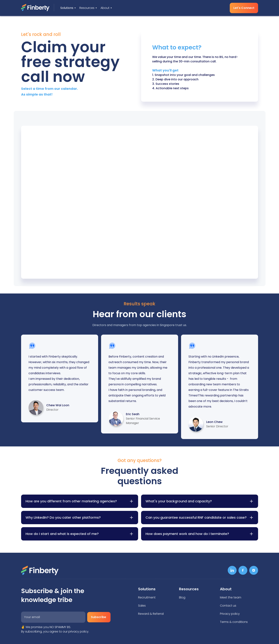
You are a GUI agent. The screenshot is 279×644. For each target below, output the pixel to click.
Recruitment (147, 597)
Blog (182, 597)
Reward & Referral (151, 614)
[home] (38, 7)
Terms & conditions (234, 622)
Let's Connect (244, 8)
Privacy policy (230, 614)
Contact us (228, 606)
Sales (142, 606)
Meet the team (231, 597)
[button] (68, 8)
